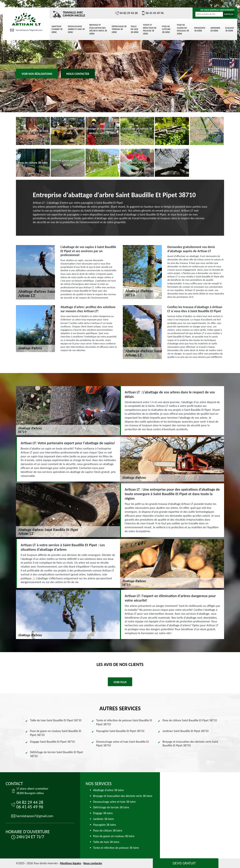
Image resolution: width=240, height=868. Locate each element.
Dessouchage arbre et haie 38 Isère (76, 29)
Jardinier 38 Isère (215, 29)
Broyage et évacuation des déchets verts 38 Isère (98, 29)
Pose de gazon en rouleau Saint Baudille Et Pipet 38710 (56, 733)
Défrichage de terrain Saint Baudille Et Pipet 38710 (57, 754)
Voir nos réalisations (37, 74)
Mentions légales (71, 863)
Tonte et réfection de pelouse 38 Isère (150, 29)
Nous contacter (78, 74)
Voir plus (120, 682)
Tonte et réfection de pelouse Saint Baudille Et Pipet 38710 (124, 722)
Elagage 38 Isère (229, 29)
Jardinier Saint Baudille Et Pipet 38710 (186, 731)
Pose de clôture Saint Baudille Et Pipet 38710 (190, 720)
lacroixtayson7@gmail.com (26, 30)
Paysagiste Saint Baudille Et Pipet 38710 (120, 731)
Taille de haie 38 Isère (135, 29)
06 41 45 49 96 (153, 13)
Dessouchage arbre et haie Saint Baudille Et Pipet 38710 (122, 744)
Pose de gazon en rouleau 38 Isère (183, 29)
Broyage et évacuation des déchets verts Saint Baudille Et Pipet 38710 (190, 744)
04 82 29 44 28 (126, 13)
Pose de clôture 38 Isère (166, 29)
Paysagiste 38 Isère (200, 29)
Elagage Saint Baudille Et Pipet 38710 (52, 742)
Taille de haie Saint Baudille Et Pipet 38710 (56, 720)
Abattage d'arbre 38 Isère (57, 29)
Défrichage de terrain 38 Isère (119, 29)
